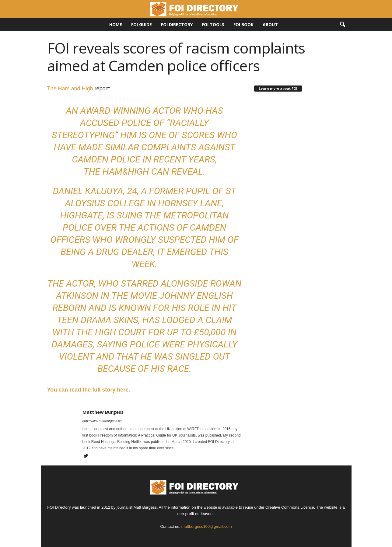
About (270, 24)
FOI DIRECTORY (177, 24)
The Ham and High (70, 89)
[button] (342, 25)
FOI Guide (142, 24)
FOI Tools (213, 24)
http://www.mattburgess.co (102, 421)
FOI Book (243, 24)
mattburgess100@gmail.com (207, 526)
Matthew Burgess (103, 412)
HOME (116, 24)
